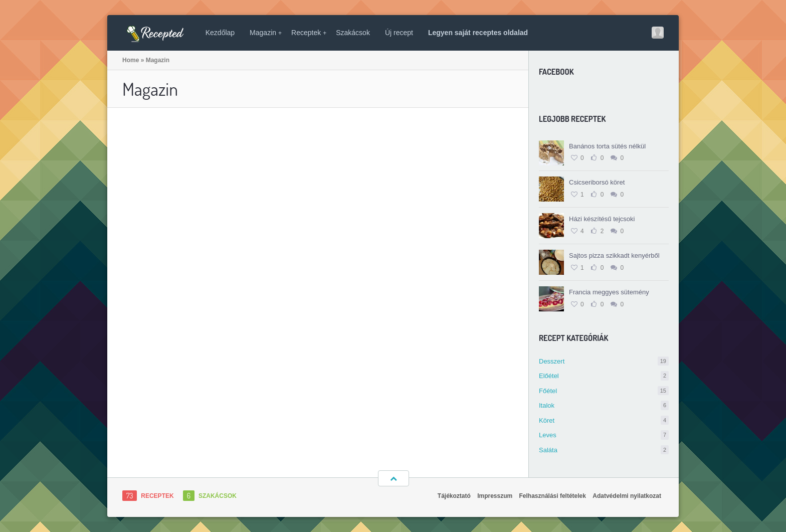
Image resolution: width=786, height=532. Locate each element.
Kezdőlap (220, 33)
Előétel (604, 376)
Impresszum (495, 496)
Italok (604, 405)
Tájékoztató (454, 496)
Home (131, 60)
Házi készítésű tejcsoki (602, 219)
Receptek (309, 33)
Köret (604, 420)
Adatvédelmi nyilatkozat (627, 496)
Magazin (266, 33)
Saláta (604, 450)
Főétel (604, 391)
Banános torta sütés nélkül (607, 146)
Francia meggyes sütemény (609, 292)
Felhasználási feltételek (553, 496)
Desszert (604, 361)
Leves (604, 435)
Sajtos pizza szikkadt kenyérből (614, 255)
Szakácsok (353, 33)
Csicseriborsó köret (597, 182)
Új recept (399, 33)
